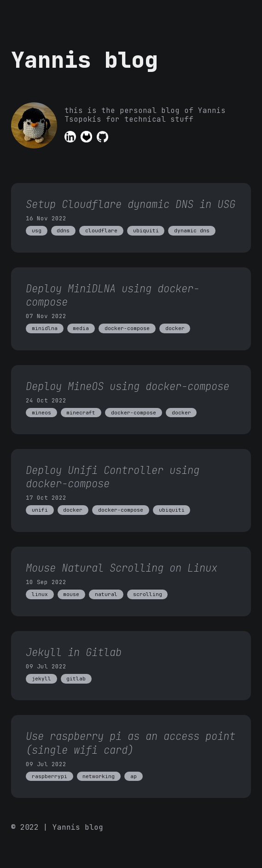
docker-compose (127, 328)
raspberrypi (49, 776)
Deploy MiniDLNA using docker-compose (113, 295)
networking (99, 776)
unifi (40, 510)
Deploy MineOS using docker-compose (128, 386)
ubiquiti (146, 230)
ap (134, 776)
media (81, 328)
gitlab (76, 679)
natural (106, 594)
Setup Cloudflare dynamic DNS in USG (131, 204)
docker (175, 328)
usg (37, 230)
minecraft (81, 413)
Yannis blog (84, 60)
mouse (71, 594)
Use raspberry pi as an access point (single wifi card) (131, 743)
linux (40, 594)
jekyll (41, 679)
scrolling (148, 594)
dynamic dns (192, 230)
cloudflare (101, 230)
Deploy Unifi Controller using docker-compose (113, 477)
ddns (63, 230)
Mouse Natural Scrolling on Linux (122, 568)
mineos (41, 413)
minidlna (45, 328)
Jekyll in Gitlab (74, 652)
